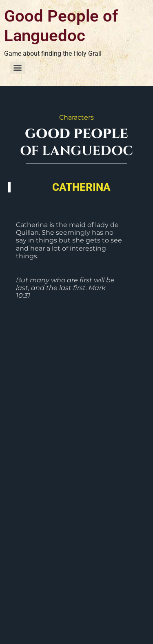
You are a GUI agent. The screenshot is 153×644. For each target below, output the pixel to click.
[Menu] (18, 68)
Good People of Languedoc (61, 26)
